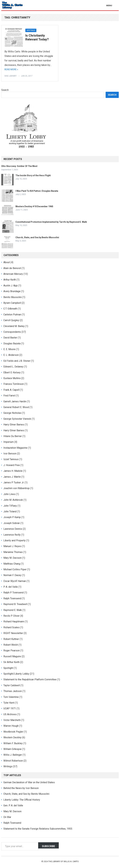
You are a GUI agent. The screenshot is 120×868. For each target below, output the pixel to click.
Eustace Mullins (12, 378)
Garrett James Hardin (15, 401)
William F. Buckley (13, 743)
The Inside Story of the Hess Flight (33, 175)
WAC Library (11, 76)
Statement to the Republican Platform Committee (30, 679)
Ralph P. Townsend (13, 593)
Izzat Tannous (11, 459)
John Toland (10, 511)
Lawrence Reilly (12, 535)
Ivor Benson (10, 454)
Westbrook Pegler (13, 732)
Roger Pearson (12, 650)
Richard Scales (11, 627)
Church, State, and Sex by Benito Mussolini (37, 237)
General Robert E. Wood (16, 407)
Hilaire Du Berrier (13, 436)
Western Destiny (12, 737)
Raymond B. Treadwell (15, 604)
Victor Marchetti (12, 720)
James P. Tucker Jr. (14, 483)
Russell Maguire (12, 656)
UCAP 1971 (10, 708)
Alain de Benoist (12, 268)
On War (7, 817)
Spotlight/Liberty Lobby (16, 674)
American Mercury (13, 274)
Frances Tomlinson (14, 384)
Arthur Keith (10, 280)
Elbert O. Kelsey (12, 372)
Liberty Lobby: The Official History (22, 800)
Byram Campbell (12, 303)
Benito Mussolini (13, 297)
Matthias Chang (12, 564)
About (7, 262)
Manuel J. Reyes (12, 546)
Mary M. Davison (12, 558)
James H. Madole (13, 471)
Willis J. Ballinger (13, 755)
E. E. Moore (9, 349)
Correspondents (12, 332)
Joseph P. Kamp (12, 517)
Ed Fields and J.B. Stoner (17, 361)
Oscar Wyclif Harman (15, 581)
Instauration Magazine (15, 448)
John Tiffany (10, 506)
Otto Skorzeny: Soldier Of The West (19, 166)
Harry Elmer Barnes (14, 425)
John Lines (9, 494)
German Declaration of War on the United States (29, 782)
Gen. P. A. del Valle (13, 805)
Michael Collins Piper (15, 569)
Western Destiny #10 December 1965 (34, 206)
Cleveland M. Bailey (14, 326)
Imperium (9, 442)
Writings (31, 30)
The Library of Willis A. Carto (64, 861)
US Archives (10, 714)
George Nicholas (12, 413)
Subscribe (48, 846)
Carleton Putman (12, 315)
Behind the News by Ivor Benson (21, 788)
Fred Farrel (9, 396)
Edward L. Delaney (13, 367)
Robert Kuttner (11, 639)
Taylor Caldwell (12, 685)
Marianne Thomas (13, 552)
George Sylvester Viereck (17, 419)
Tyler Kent (9, 703)
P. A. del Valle (11, 587)
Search (5, 90)
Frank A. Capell (11, 390)
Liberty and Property (14, 540)
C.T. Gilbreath (10, 309)
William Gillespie (12, 749)
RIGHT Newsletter (13, 633)
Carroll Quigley (11, 320)
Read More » (11, 69)
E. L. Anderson (11, 355)
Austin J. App (11, 286)
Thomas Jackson (13, 691)
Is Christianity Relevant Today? (37, 38)
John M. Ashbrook (13, 500)
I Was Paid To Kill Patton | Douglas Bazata (37, 191)
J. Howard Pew (12, 465)
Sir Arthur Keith (11, 662)
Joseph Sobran (12, 523)
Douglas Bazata (12, 343)
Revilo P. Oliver (11, 616)
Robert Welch (11, 645)
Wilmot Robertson (13, 761)
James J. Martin (12, 477)
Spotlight (8, 668)
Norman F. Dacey (12, 575)
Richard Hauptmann (14, 622)
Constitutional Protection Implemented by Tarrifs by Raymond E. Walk (51, 222)
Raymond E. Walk (13, 610)
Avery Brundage (12, 291)
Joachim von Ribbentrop (16, 488)
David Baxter (10, 338)
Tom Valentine (11, 697)
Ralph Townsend (12, 598)
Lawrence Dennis (13, 529)
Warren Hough (11, 726)
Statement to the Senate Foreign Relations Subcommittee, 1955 (38, 829)
